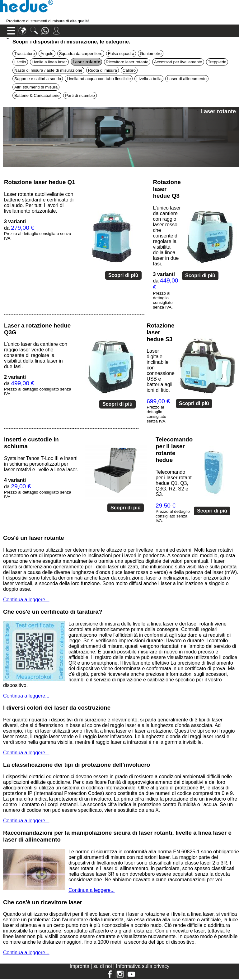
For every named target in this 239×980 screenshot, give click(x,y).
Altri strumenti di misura (36, 87)
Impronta (80, 966)
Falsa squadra (121, 54)
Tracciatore (25, 54)
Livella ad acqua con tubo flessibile (99, 79)
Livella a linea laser (49, 62)
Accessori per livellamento (178, 62)
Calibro (129, 70)
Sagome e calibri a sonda (38, 79)
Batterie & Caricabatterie (37, 95)
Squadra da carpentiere (81, 54)
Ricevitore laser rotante (127, 62)
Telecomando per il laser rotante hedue (174, 450)
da (166, 291)
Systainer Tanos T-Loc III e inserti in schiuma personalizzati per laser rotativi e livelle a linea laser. (41, 464)
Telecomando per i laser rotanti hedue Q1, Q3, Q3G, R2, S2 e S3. (174, 483)
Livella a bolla (149, 79)
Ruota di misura (103, 70)
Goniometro (151, 54)
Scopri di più (123, 275)
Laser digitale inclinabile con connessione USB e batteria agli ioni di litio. (161, 370)
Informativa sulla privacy (143, 966)
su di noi (103, 966)
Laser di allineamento (187, 79)
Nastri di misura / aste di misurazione (48, 70)
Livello (20, 62)
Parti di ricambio (80, 95)
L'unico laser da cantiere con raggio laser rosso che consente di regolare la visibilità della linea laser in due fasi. (167, 236)
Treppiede (217, 62)
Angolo (47, 54)
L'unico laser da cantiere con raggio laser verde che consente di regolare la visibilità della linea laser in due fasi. (36, 355)
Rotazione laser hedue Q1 (40, 182)
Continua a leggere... (26, 600)
